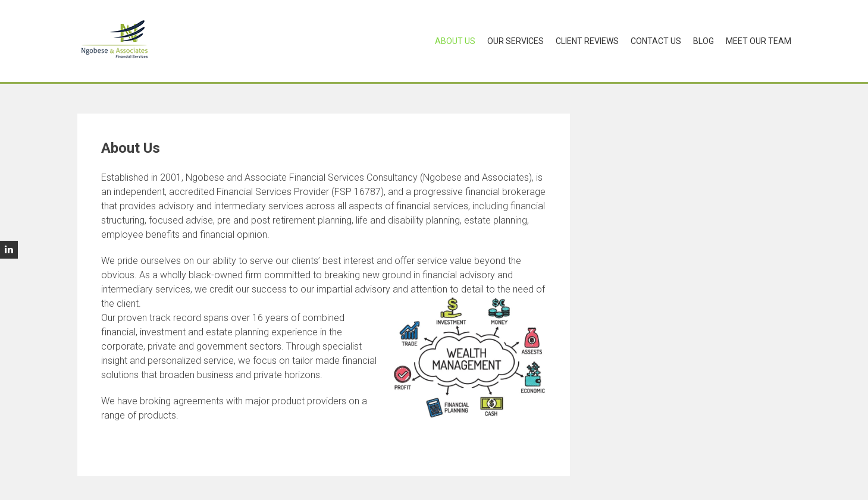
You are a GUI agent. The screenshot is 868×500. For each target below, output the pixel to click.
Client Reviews (587, 41)
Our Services (516, 41)
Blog (704, 41)
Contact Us (656, 41)
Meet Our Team (759, 41)
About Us (455, 41)
